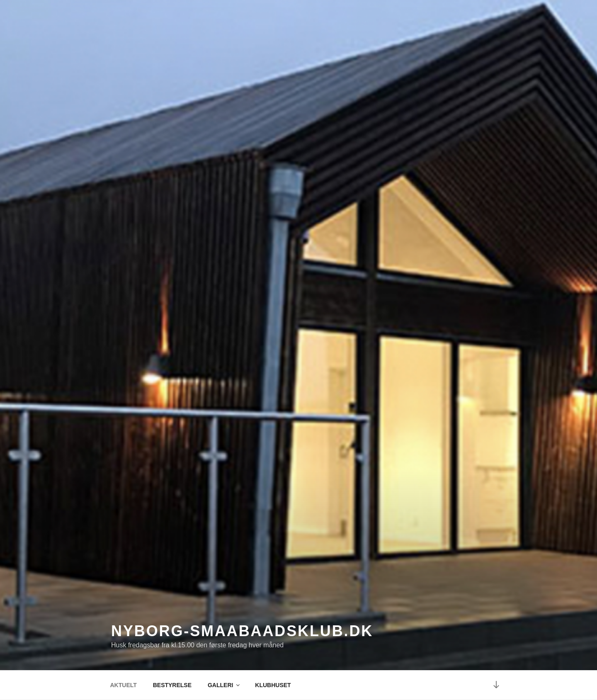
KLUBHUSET (273, 685)
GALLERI (224, 685)
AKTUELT (124, 685)
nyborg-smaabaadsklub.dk (242, 631)
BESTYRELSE (172, 685)
